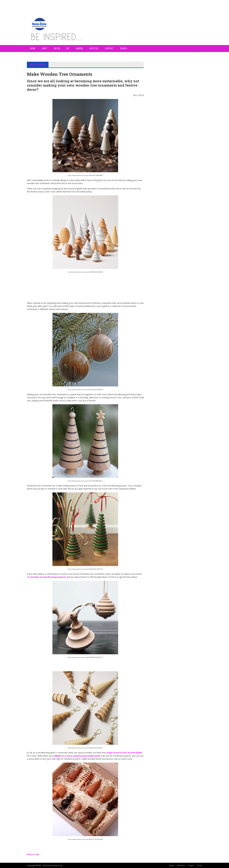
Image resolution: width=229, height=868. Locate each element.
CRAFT (45, 48)
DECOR (57, 48)
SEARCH (123, 48)
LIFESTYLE (94, 48)
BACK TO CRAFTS (38, 65)
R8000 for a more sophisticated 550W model (77, 755)
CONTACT (109, 48)
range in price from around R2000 (124, 752)
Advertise (181, 865)
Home (33, 48)
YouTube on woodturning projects (48, 577)
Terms (199, 865)
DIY (68, 48)
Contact (191, 865)
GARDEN (79, 48)
